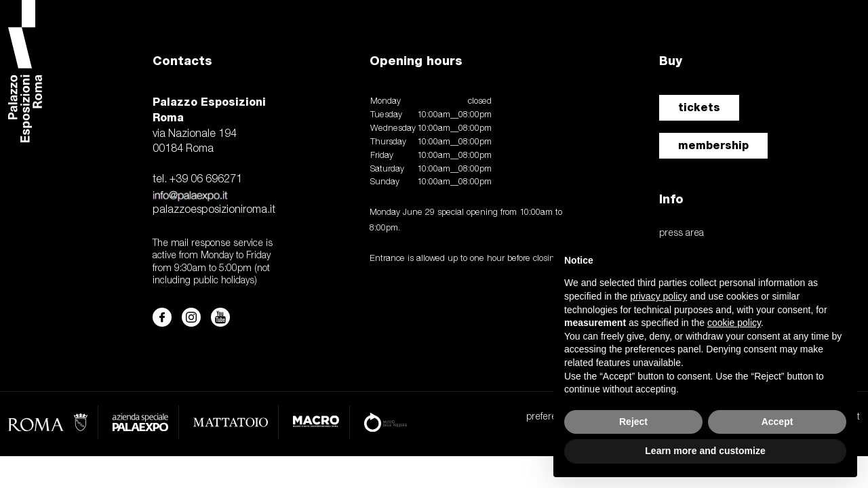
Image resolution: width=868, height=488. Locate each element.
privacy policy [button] (658, 296)
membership (713, 145)
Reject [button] (633, 422)
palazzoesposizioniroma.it (214, 210)
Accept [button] (777, 422)
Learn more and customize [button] (705, 451)
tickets (699, 107)
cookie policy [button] (734, 323)
